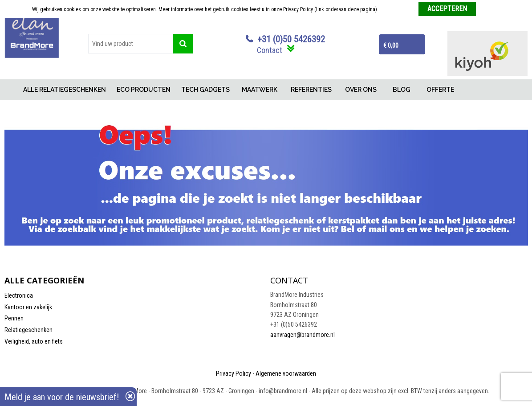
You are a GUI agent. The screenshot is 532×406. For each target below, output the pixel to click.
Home (11, 90)
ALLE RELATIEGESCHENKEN (65, 90)
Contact (270, 50)
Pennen (14, 318)
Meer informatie (397, 9)
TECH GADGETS (205, 90)
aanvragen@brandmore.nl (303, 335)
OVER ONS (361, 90)
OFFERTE (440, 90)
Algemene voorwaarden (286, 373)
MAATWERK (260, 90)
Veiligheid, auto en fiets (34, 341)
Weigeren (489, 9)
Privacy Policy (234, 373)
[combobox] (130, 44)
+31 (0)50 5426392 (291, 39)
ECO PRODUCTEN (144, 90)
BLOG (402, 90)
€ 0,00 (391, 45)
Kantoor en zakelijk (28, 307)
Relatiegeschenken (28, 330)
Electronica (19, 295)
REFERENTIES (311, 90)
